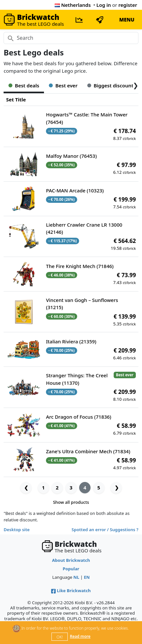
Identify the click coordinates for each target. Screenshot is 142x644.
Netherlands (73, 5)
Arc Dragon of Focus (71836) (78, 417)
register (128, 5)
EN (87, 577)
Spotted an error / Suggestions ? (105, 530)
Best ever (63, 85)
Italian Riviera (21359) (71, 341)
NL (76, 577)
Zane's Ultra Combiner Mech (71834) (88, 451)
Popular (71, 569)
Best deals (24, 85)
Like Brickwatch (71, 591)
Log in (104, 5)
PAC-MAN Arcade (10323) (75, 190)
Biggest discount (110, 85)
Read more (80, 636)
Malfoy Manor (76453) (71, 156)
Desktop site (17, 530)
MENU (127, 20)
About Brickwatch (71, 560)
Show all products (71, 502)
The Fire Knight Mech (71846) (80, 266)
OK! (60, 637)
